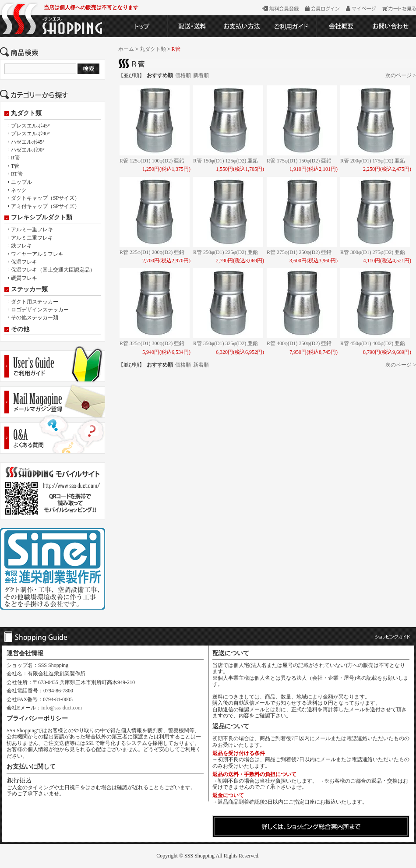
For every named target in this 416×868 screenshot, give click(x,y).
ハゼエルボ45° (28, 142)
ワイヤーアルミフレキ (37, 254)
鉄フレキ (21, 246)
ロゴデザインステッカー (40, 310)
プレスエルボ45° (30, 126)
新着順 (201, 75)
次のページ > (401, 75)
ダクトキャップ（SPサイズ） (45, 198)
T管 (15, 166)
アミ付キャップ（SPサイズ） (45, 206)
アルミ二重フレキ (32, 238)
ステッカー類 (29, 289)
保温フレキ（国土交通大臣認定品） (53, 270)
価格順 (183, 75)
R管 (15, 158)
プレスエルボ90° (30, 134)
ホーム (126, 49)
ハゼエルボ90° (28, 150)
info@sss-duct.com (62, 708)
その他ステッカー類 (35, 318)
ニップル (21, 182)
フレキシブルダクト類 (42, 218)
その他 (20, 329)
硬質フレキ (24, 278)
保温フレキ (24, 262)
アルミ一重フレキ (32, 229)
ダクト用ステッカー (35, 302)
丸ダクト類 (26, 113)
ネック (19, 190)
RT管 (17, 174)
